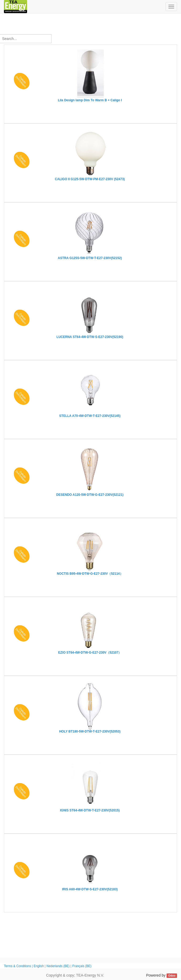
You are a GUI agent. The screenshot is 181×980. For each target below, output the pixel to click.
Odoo (172, 976)
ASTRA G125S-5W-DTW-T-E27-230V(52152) (90, 258)
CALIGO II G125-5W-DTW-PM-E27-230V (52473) (90, 179)
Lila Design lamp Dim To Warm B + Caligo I (90, 100)
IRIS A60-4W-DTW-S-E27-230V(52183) (90, 889)
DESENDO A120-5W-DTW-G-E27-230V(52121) (90, 495)
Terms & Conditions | (19, 966)
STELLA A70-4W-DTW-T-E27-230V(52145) (90, 416)
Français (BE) (82, 966)
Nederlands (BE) (58, 966)
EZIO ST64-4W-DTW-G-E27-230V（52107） (90, 653)
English (39, 966)
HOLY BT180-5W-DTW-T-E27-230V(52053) (90, 731)
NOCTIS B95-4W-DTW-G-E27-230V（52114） (90, 574)
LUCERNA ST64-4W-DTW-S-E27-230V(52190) (90, 337)
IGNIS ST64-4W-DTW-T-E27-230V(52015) (90, 810)
